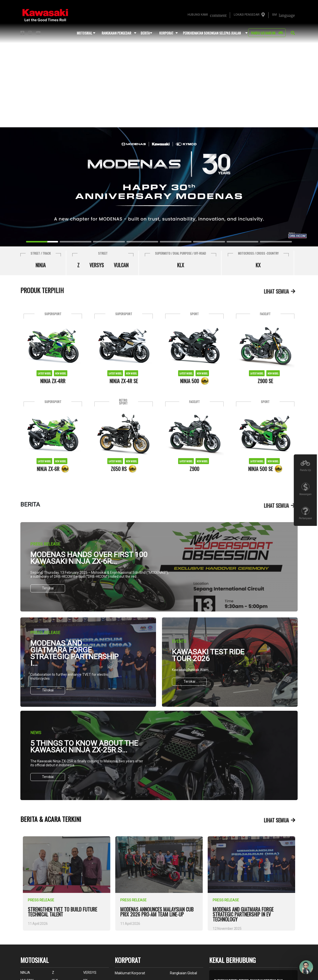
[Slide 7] (276, 242)
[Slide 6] (242, 242)
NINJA (41, 265)
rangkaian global (183, 973)
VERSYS (97, 265)
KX (258, 265)
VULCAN (121, 265)
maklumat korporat (130, 973)
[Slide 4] (176, 242)
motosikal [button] (84, 33)
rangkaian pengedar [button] (116, 33)
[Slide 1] (76, 242)
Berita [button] (145, 33)
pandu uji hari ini (263, 33)
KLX (181, 265)
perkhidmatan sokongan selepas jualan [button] (212, 33)
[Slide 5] (209, 242)
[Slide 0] (42, 242)
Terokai (48, 588)
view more (36, 839)
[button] (293, 33)
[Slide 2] (109, 242)
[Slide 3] (142, 242)
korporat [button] (166, 33)
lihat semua (276, 291)
